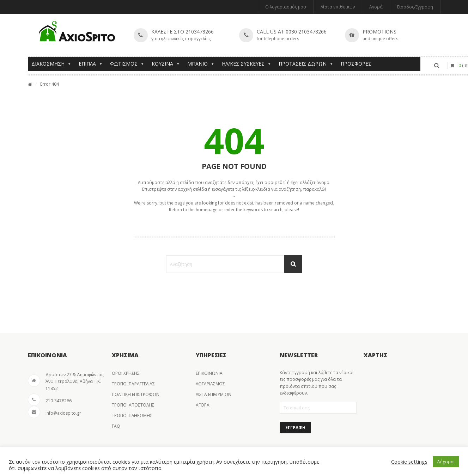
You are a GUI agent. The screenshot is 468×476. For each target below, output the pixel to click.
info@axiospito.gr (63, 413)
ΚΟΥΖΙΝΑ (166, 64)
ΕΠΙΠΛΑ (91, 64)
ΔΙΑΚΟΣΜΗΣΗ (51, 64)
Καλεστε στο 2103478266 (183, 32)
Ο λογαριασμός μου (286, 7)
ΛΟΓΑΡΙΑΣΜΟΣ (210, 384)
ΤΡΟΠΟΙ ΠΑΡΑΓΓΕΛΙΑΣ (133, 384)
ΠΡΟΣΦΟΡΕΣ (356, 64)
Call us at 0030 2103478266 (292, 32)
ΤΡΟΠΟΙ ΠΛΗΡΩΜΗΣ (132, 416)
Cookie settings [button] (409, 462)
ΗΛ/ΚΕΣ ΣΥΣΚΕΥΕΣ (247, 64)
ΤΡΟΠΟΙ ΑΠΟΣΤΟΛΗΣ (133, 405)
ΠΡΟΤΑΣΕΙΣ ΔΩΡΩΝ (306, 64)
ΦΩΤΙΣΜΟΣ (127, 64)
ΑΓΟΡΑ (203, 405)
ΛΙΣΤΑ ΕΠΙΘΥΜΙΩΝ (214, 394)
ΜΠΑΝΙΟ (201, 64)
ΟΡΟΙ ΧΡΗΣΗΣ (126, 373)
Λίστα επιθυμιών (338, 7)
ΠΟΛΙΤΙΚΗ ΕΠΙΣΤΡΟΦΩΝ (136, 394)
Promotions (379, 32)
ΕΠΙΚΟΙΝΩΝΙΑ (209, 373)
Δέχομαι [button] (446, 462)
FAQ (116, 426)
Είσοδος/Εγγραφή (415, 7)
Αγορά (376, 7)
